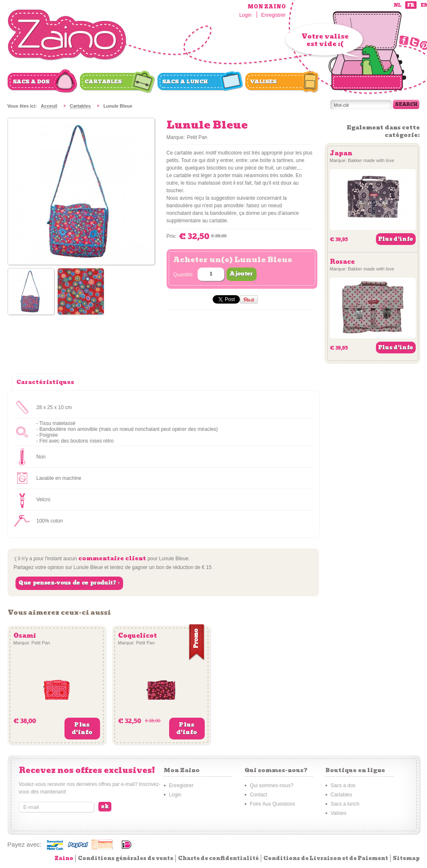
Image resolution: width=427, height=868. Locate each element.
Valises (264, 82)
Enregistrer (274, 15)
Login (245, 15)
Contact (259, 795)
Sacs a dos (31, 82)
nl (397, 5)
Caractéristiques (45, 382)
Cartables (104, 82)
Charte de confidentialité (218, 858)
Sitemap (406, 858)
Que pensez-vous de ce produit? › (69, 583)
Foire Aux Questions (273, 804)
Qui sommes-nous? (272, 786)
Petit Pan (197, 137)
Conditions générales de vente (126, 858)
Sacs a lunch (185, 82)
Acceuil (49, 106)
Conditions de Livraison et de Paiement (326, 858)
